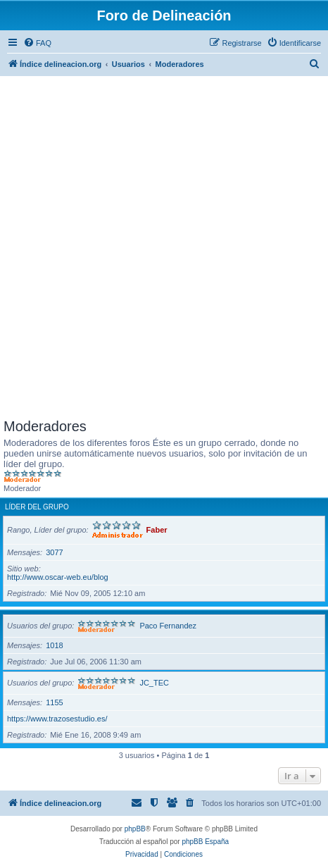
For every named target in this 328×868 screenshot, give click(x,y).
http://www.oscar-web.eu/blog (58, 577)
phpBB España (205, 842)
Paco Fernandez (168, 626)
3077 (54, 552)
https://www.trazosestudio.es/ (57, 719)
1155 (54, 702)
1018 (54, 645)
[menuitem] (37, 43)
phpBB (135, 829)
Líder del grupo (37, 507)
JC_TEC (154, 683)
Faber (157, 530)
